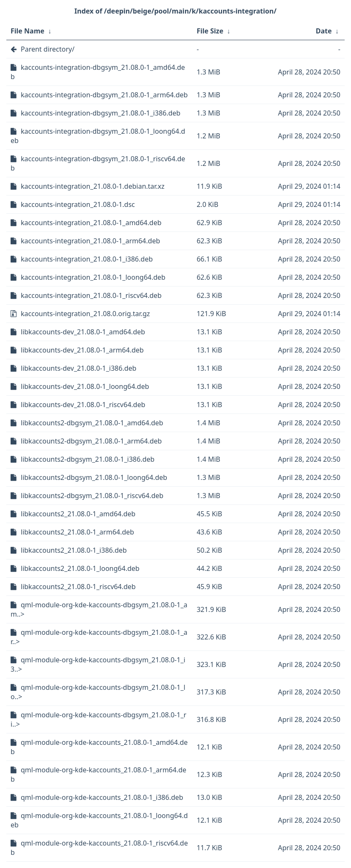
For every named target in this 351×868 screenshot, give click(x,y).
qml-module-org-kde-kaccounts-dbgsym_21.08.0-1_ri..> (98, 719)
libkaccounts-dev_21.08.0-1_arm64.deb (82, 350)
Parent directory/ (48, 49)
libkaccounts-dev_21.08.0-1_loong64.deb (85, 386)
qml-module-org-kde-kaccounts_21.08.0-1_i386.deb (102, 797)
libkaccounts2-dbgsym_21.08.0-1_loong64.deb (94, 477)
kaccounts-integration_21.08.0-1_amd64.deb (91, 223)
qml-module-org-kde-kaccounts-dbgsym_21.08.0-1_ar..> (99, 637)
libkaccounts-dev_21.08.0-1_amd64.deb (83, 332)
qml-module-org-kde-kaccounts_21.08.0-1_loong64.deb (99, 820)
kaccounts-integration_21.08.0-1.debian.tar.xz (93, 186)
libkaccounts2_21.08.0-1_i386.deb (74, 550)
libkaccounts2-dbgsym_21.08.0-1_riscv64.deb (92, 496)
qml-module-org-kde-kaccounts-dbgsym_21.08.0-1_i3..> (98, 664)
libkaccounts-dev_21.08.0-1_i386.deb (79, 368)
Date (324, 31)
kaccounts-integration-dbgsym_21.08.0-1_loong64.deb (98, 136)
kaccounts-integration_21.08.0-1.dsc (78, 204)
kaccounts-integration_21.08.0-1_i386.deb (87, 259)
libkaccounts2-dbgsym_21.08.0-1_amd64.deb (92, 423)
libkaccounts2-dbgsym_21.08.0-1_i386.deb (88, 459)
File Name (28, 31)
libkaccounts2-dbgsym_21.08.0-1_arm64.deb (91, 441)
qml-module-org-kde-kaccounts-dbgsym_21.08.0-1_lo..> (98, 692)
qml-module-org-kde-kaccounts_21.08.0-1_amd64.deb (99, 747)
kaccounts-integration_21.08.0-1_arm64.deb (90, 241)
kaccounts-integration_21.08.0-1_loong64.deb (93, 277)
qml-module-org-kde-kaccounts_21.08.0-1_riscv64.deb (99, 848)
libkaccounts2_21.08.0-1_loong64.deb (80, 568)
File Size (210, 31)
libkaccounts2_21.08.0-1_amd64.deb (78, 514)
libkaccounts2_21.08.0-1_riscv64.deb (78, 587)
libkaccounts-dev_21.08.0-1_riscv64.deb (83, 405)
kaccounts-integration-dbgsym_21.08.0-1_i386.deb (101, 113)
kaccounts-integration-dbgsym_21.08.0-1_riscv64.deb (98, 163)
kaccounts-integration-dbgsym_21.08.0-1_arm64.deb (104, 95)
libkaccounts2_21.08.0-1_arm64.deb (77, 532)
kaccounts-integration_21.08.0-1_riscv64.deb (91, 295)
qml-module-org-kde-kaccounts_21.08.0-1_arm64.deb (98, 774)
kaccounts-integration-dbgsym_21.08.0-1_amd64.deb (98, 72)
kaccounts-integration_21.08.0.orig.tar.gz (85, 314)
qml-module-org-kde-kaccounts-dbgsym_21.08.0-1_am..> (99, 609)
